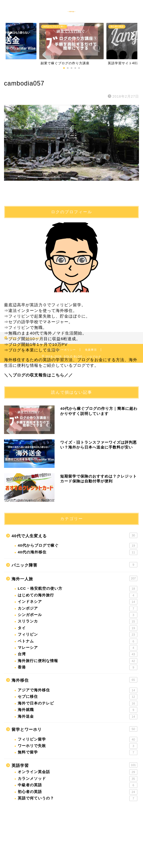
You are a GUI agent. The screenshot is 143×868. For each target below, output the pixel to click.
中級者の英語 (78, 785)
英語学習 (74, 765)
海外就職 (78, 710)
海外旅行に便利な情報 (78, 661)
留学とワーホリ (74, 729)
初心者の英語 (78, 792)
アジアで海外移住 (78, 690)
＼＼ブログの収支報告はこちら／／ (38, 375)
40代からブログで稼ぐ (78, 546)
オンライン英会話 (78, 772)
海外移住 (74, 680)
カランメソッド (78, 779)
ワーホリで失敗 (78, 746)
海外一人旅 (74, 578)
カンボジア (78, 609)
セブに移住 (78, 697)
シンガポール (78, 615)
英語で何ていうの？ (78, 798)
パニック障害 (74, 565)
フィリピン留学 (78, 739)
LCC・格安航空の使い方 (78, 589)
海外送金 (78, 717)
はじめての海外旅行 (78, 595)
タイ (78, 628)
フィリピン (78, 635)
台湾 (78, 654)
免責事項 (91, 350)
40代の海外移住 (78, 552)
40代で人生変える (74, 535)
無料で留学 (78, 752)
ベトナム (78, 641)
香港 (78, 667)
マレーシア (78, 648)
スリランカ (78, 621)
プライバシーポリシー (61, 350)
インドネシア (78, 602)
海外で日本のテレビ (78, 703)
